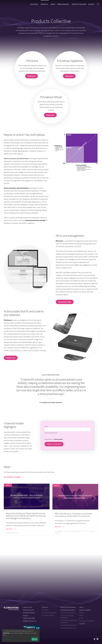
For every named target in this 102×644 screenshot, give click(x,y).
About (53, 4)
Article (82, 613)
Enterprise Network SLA (69, 625)
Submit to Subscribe (54, 444)
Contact (91, 4)
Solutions (34, 4)
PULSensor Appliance (49, 613)
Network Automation (12, 535)
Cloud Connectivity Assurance (67, 616)
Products (44, 4)
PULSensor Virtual (48, 615)
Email (47, 426)
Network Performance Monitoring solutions (68, 609)
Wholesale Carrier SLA (68, 628)
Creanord (11, 4)
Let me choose (7, 639)
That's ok (35, 639)
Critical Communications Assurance (69, 621)
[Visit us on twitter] (94, 639)
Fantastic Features (79, 4)
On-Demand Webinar (87, 621)
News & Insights (63, 4)
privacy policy (59, 439)
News (81, 615)
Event (81, 618)
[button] (98, 4)
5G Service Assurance (68, 613)
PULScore (45, 610)
